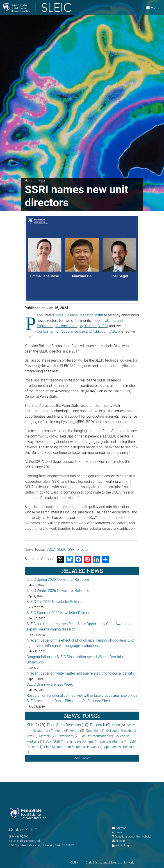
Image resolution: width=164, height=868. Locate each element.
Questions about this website (133, 836)
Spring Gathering (111, 741)
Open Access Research (120, 747)
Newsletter (40, 731)
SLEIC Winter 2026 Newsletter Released (58, 591)
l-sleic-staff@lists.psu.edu (25, 841)
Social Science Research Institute (81, 315)
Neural (131, 725)
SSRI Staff (53, 741)
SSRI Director (78, 549)
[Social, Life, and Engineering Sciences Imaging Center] (58, 8)
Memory (45, 736)
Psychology (66, 736)
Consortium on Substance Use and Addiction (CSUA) (78, 331)
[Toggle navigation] (153, 8)
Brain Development (80, 741)
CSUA (51, 549)
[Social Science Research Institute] (29, 813)
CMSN (74, 862)
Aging (59, 731)
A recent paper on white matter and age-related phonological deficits (80, 673)
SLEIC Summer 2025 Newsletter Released (60, 613)
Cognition (93, 731)
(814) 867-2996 (19, 836)
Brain (116, 725)
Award (75, 731)
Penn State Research (64, 725)
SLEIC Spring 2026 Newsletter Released (58, 580)
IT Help (120, 841)
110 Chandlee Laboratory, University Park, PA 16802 (41, 845)
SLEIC (62, 549)
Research (98, 725)
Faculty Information (94, 736)
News (42, 180)
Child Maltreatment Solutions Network (71, 747)
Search (120, 832)
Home (29, 180)
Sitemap (121, 828)
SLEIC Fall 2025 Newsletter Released (56, 602)
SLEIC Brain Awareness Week (50, 684)
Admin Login (123, 845)
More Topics (82, 758)
